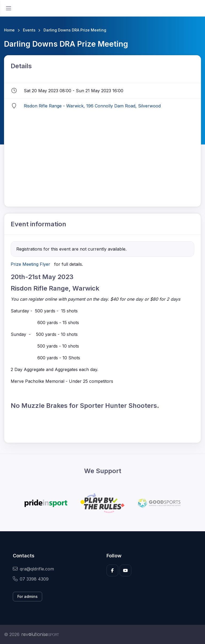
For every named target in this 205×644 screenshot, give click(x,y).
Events (29, 30)
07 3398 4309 (31, 579)
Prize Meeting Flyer (30, 264)
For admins (27, 596)
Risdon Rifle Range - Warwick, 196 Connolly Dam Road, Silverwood (92, 106)
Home (9, 30)
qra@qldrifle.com (33, 569)
